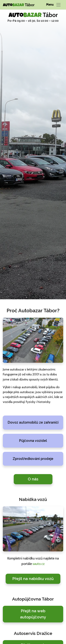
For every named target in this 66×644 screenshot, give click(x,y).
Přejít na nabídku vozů (33, 579)
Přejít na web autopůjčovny (33, 614)
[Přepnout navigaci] (54, 5)
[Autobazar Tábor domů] (19, 5)
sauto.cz (39, 564)
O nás (33, 479)
